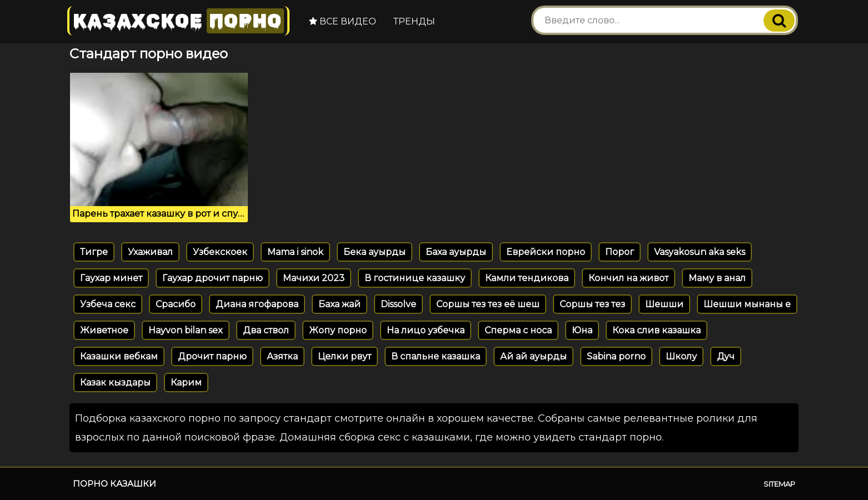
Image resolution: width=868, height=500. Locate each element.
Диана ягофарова (257, 304)
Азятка (282, 356)
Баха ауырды (456, 252)
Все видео (343, 21)
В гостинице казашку (415, 278)
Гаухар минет (111, 278)
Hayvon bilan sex (186, 330)
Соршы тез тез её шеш (488, 304)
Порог (620, 252)
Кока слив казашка (657, 330)
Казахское (178, 21)
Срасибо (176, 304)
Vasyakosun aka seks (700, 252)
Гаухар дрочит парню (213, 278)
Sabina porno (616, 356)
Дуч (726, 356)
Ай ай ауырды (533, 356)
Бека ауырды (375, 252)
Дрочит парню (212, 356)
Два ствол (266, 330)
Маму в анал (717, 278)
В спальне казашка (436, 356)
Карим (186, 382)
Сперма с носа (518, 330)
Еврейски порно (546, 252)
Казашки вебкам (119, 356)
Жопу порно (338, 330)
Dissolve (398, 304)
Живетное (104, 330)
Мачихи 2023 (314, 278)
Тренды (414, 21)
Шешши (664, 304)
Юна (582, 330)
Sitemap (779, 484)
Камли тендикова (527, 278)
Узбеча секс (108, 304)
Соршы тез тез (592, 304)
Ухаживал (150, 252)
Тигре (94, 252)
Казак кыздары (115, 382)
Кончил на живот (628, 278)
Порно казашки (114, 484)
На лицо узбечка (426, 330)
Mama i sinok (295, 252)
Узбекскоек (220, 252)
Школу (681, 356)
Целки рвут (345, 356)
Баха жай (340, 304)
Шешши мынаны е (747, 304)
